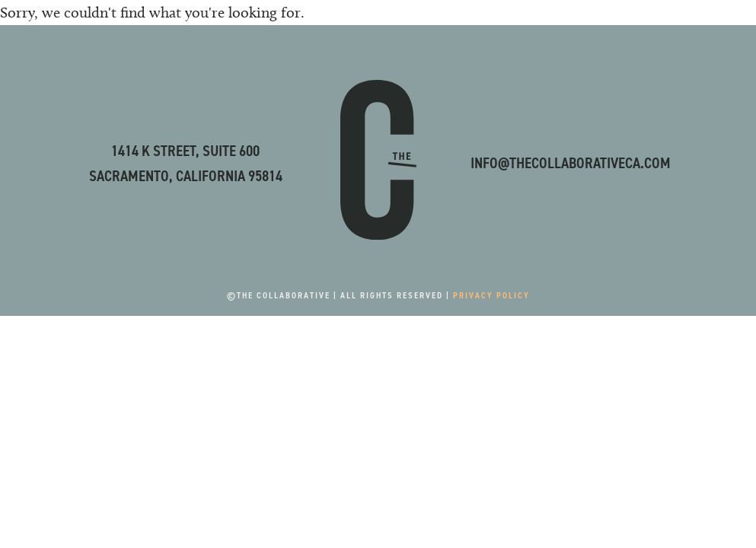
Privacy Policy (491, 295)
